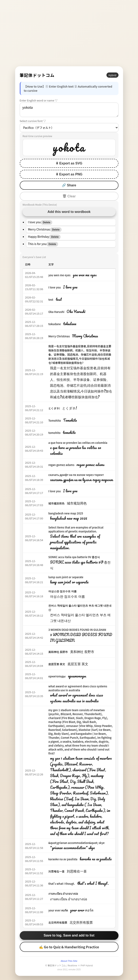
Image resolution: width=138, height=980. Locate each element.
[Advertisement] (69, 33)
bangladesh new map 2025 (66, 513)
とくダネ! (54, 408)
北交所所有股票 (58, 923)
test (51, 300)
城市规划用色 (56, 503)
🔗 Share (69, 185)
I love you (55, 287)
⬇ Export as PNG (69, 174)
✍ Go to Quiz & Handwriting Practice (69, 947)
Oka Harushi (56, 312)
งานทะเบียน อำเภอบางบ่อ (63, 894)
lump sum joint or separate (66, 577)
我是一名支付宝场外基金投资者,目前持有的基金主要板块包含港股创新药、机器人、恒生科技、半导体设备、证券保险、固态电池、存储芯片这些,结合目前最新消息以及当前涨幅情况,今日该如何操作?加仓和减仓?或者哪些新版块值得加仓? (80, 354)
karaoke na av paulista (63, 859)
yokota (69, 110)
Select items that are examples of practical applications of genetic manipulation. (76, 529)
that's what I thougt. (62, 884)
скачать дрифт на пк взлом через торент (76, 475)
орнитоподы (57, 676)
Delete (46, 222)
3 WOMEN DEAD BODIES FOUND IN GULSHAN (77, 630)
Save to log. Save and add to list (69, 935)
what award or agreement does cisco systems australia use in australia (78, 688)
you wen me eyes (59, 275)
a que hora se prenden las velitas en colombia (78, 443)
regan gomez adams (61, 465)
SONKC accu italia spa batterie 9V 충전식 (74, 557)
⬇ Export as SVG (69, 163)
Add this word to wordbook (69, 212)
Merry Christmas (59, 336)
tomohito (54, 433)
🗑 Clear (69, 196)
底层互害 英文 (57, 664)
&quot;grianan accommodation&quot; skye (76, 843)
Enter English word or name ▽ (39, 100)
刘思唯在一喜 (56, 871)
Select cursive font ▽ (33, 121)
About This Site (69, 961)
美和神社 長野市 (58, 652)
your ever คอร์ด (58, 910)
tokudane (55, 324)
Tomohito (55, 421)
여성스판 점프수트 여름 (62, 591)
